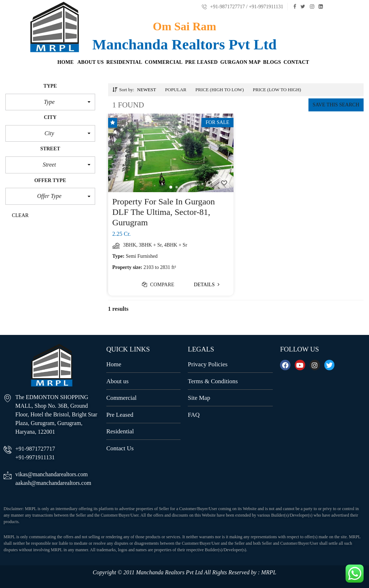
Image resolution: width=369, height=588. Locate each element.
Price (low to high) (277, 90)
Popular (176, 90)
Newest (146, 90)
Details (207, 285)
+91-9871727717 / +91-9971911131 (243, 7)
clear (20, 215)
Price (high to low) (219, 90)
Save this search (336, 105)
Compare (158, 285)
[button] (50, 102)
